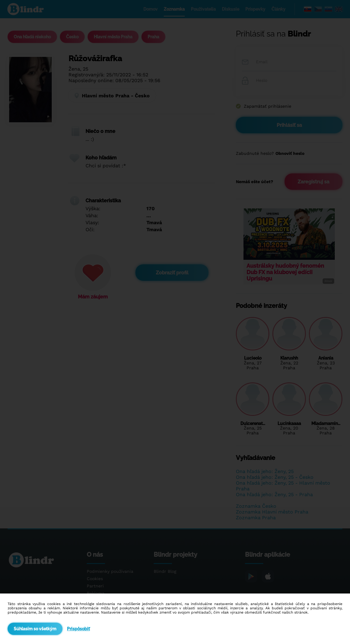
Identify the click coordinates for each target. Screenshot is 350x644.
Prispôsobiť (78, 629)
